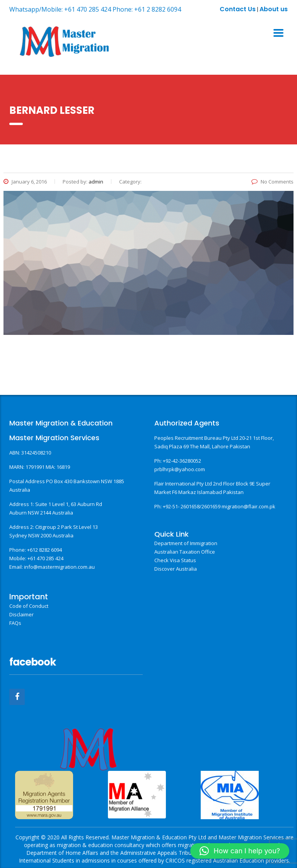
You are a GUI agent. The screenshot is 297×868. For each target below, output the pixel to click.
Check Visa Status (175, 560)
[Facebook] (17, 697)
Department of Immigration (186, 543)
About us (274, 9)
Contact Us (238, 9)
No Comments (272, 182)
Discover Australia (176, 569)
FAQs (15, 623)
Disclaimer (21, 614)
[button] (240, 851)
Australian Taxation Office (185, 552)
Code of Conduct (29, 606)
